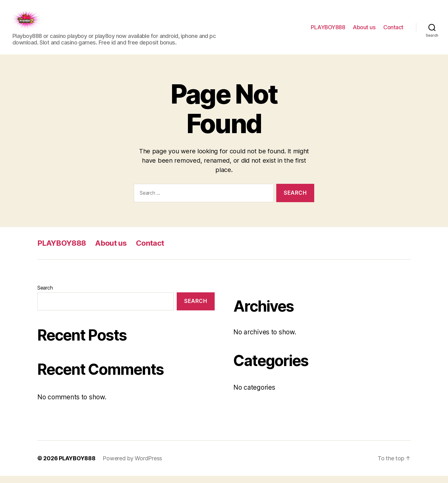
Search (45, 295)
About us (364, 31)
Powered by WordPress (132, 465)
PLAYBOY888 (328, 31)
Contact (393, 31)
